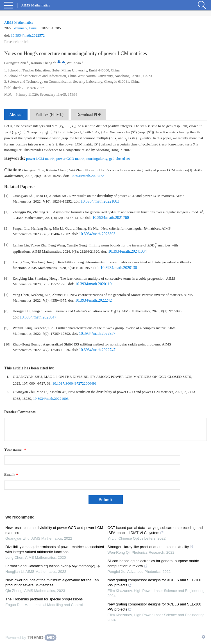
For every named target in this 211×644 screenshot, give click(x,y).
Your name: (15, 449)
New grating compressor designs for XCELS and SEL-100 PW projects (155, 583)
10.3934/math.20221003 (100, 201)
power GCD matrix (71, 159)
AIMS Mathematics (19, 22)
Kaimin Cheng (42, 63)
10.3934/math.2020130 (119, 268)
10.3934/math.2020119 (93, 284)
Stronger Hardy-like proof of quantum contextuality (151, 547)
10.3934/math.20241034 (127, 251)
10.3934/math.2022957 (97, 334)
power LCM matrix (40, 159)
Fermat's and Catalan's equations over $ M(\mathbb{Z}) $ (53, 566)
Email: (11, 474)
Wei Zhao (74, 63)
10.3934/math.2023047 (38, 317)
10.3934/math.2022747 (97, 350)
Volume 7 (20, 28)
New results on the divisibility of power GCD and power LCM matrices (54, 530)
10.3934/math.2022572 (28, 35)
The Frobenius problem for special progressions (44, 599)
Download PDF (89, 115)
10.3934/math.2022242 (94, 300)
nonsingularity (97, 159)
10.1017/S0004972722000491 (75, 383)
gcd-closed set (119, 159)
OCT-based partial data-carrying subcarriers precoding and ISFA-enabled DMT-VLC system (155, 530)
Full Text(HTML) (49, 115)
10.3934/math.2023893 (97, 234)
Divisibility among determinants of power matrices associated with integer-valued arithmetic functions (55, 549)
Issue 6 (34, 28)
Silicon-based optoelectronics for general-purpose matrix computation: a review (153, 563)
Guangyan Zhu (15, 63)
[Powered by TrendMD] (31, 638)
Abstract (16, 115)
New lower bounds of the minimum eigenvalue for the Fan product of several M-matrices (52, 583)
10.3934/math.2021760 (111, 218)
